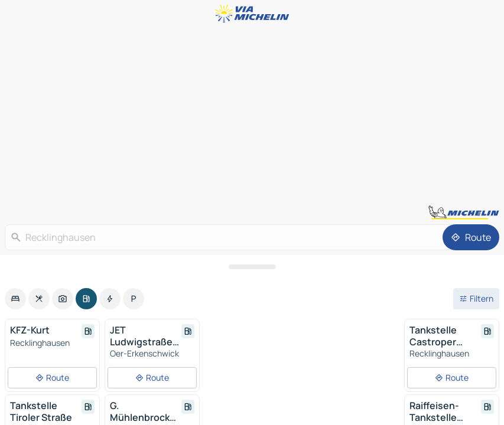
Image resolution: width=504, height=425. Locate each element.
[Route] (471, 237)
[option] (15, 299)
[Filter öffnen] (476, 299)
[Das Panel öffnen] (252, 267)
